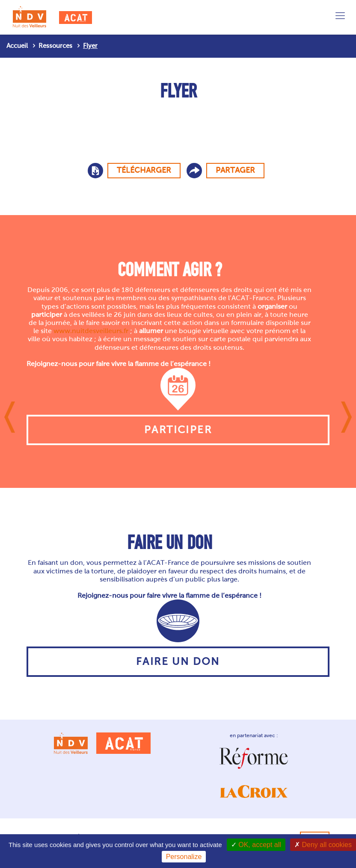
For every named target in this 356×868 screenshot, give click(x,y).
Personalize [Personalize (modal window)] (184, 857)
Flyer (90, 46)
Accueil (17, 46)
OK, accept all (256, 845)
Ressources (55, 46)
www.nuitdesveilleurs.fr (91, 331)
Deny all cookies (323, 845)
